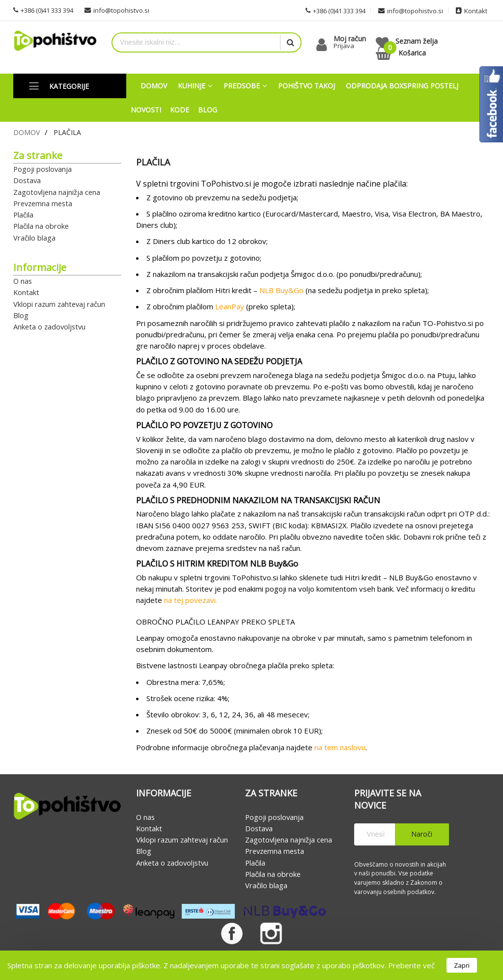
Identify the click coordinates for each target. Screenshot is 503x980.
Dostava (27, 181)
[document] (251, 965)
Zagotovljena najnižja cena (57, 192)
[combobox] (196, 42)
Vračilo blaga (34, 238)
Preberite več (411, 965)
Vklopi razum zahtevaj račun (59, 304)
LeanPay (230, 307)
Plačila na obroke (41, 226)
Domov (27, 132)
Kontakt (26, 293)
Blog (21, 315)
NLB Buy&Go (281, 290)
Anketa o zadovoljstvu (49, 327)
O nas (23, 281)
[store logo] (55, 41)
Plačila (23, 215)
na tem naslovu (340, 747)
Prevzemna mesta (43, 203)
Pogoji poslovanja (42, 169)
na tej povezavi (190, 600)
